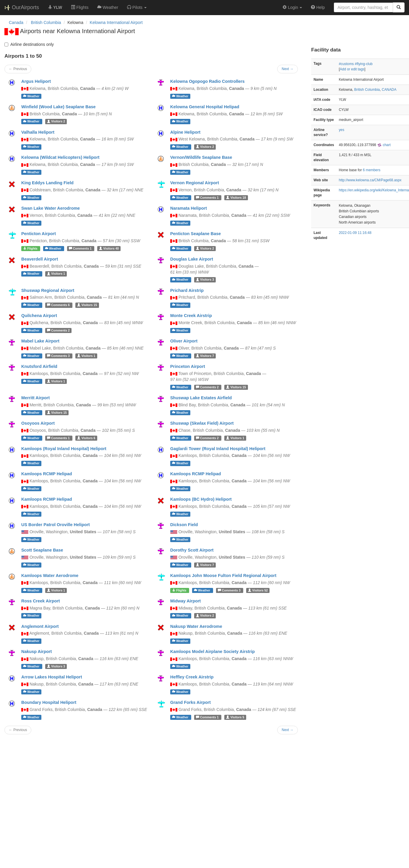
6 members (372, 170)
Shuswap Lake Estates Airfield (201, 398)
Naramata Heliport (189, 208)
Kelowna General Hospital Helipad (205, 107)
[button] (137, 7)
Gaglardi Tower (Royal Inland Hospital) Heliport (218, 449)
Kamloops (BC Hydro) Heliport (201, 499)
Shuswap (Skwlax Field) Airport (202, 423)
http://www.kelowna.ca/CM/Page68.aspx (370, 180)
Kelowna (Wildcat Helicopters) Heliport (60, 157)
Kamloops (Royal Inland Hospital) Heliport (64, 449)
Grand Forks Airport (190, 702)
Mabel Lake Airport (40, 341)
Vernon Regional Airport (195, 183)
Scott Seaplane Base (42, 550)
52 (258, 590)
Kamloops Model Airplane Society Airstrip (212, 652)
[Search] (399, 7)
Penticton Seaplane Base (195, 234)
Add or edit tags (352, 69)
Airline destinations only (29, 44)
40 (109, 248)
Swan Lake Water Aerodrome (51, 208)
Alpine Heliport (185, 132)
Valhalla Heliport (38, 132)
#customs (346, 64)
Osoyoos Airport (38, 423)
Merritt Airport (35, 398)
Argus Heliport (36, 81)
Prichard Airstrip (187, 290)
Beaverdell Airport (40, 259)
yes (341, 130)
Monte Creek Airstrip (191, 316)
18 (236, 198)
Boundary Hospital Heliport (49, 702)
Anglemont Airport (40, 626)
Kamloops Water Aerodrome (50, 576)
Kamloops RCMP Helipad (47, 474)
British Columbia (367, 90)
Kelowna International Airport (116, 22)
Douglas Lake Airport (192, 259)
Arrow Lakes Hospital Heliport (52, 677)
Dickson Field (184, 525)
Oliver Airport (184, 341)
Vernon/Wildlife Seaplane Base (201, 157)
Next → (288, 69)
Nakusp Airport (36, 652)
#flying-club (364, 64)
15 (87, 305)
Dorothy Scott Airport (192, 550)
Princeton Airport (188, 366)
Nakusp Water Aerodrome (196, 626)
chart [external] (384, 145)
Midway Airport (185, 601)
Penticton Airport (39, 234)
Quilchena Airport (39, 316)
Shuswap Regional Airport (48, 290)
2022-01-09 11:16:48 (355, 233)
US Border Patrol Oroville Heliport (56, 525)
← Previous (18, 69)
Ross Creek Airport (41, 601)
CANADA (389, 90)
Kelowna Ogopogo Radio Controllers (207, 81)
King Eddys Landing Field (47, 183)
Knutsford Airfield (39, 366)
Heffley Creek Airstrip (192, 677)
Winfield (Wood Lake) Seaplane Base (59, 107)
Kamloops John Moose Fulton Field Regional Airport (223, 576)
